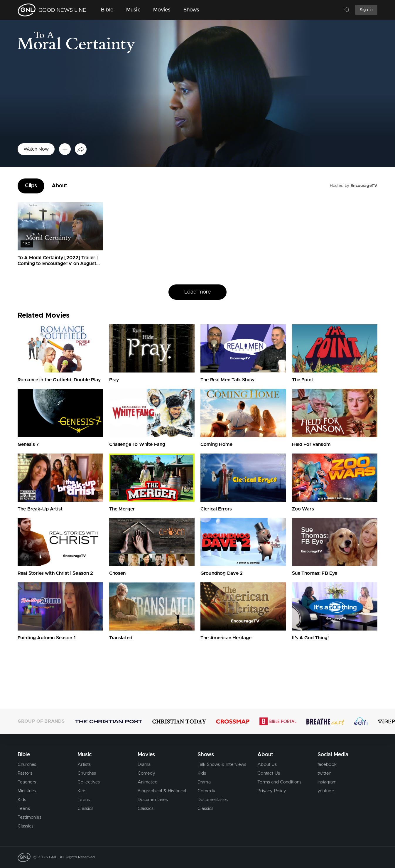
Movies (162, 10)
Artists (84, 765)
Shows (191, 10)
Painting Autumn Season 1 (47, 638)
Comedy (147, 773)
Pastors (25, 773)
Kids (22, 800)
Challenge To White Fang (137, 444)
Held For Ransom (311, 444)
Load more (197, 292)
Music (133, 10)
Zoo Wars (303, 509)
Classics (26, 826)
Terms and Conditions (279, 782)
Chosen (118, 573)
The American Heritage (226, 638)
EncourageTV (364, 186)
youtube (326, 791)
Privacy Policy (272, 791)
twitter (324, 773)
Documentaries (153, 800)
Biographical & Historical (162, 791)
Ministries (27, 791)
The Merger (122, 509)
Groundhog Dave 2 (222, 573)
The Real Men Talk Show (228, 380)
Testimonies (29, 817)
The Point (303, 380)
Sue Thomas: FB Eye (315, 573)
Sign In (366, 10)
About (60, 186)
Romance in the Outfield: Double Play (59, 380)
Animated (148, 782)
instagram (327, 782)
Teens (24, 809)
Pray (114, 380)
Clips (31, 186)
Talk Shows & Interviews (222, 765)
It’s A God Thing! (310, 638)
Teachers (27, 782)
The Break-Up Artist (40, 509)
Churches (27, 765)
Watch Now (36, 149)
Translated (121, 638)
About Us (267, 765)
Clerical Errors (216, 509)
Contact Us (269, 773)
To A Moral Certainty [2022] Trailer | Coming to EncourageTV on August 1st (58, 264)
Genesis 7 (28, 444)
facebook (327, 765)
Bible (107, 10)
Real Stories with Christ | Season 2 (55, 573)
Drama (144, 765)
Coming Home (216, 444)
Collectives (89, 782)
